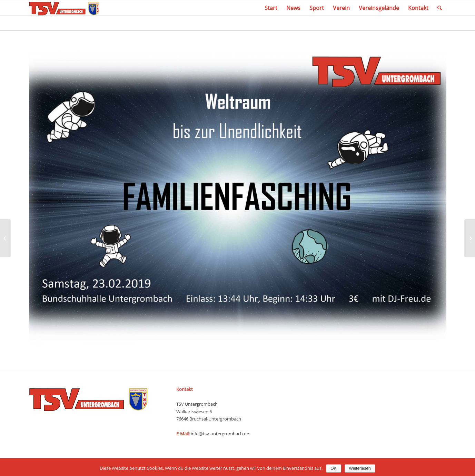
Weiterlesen (360, 468)
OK (333, 468)
